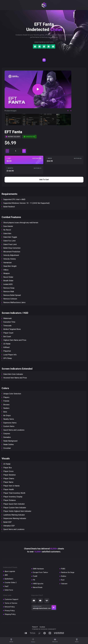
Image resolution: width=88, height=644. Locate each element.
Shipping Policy (10, 614)
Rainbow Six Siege (68, 572)
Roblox (64, 576)
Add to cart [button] (44, 180)
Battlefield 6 (9, 579)
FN (34, 580)
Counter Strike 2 (11, 583)
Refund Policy (10, 607)
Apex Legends (10, 571)
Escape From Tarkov (40, 572)
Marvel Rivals (38, 587)
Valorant (64, 584)
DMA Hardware (38, 569)
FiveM (35, 576)
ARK (6, 575)
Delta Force (9, 590)
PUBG (63, 569)
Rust (63, 580)
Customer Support (11, 599)
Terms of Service (11, 603)
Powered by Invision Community (44, 629)
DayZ (7, 586)
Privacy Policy (10, 611)
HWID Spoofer (38, 584)
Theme (35, 627)
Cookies (42, 627)
